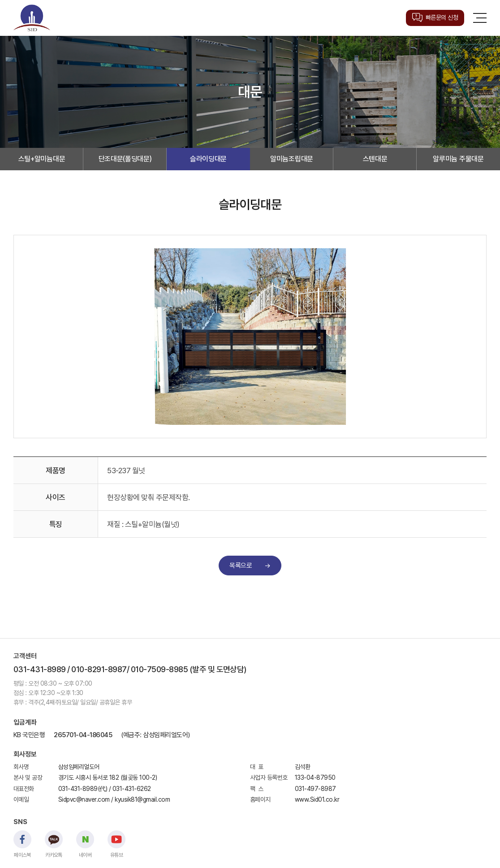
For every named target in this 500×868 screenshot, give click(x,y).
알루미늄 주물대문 (458, 159)
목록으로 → (250, 566)
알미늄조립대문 (292, 159)
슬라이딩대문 (208, 159)
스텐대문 (375, 159)
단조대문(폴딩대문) (125, 159)
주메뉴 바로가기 (0, 0)
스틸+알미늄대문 (42, 159)
